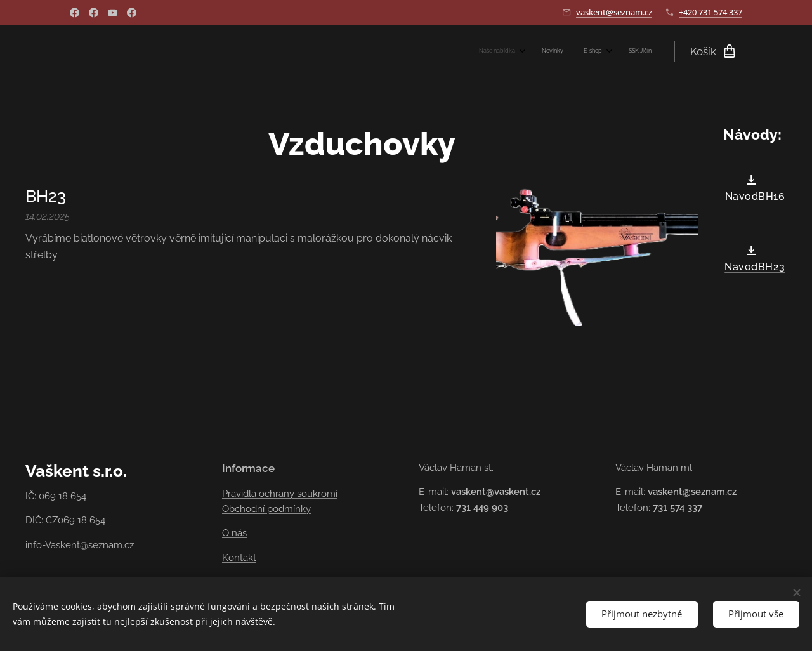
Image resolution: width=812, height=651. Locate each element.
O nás (234, 533)
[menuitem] (585, 51)
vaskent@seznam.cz (614, 12)
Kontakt (239, 558)
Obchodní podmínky (266, 509)
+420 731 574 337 (710, 12)
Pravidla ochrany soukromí (280, 494)
